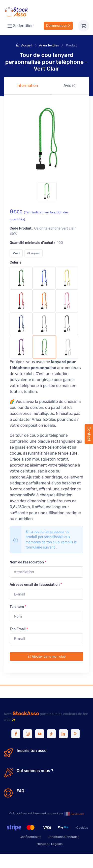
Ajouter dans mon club (46, 656)
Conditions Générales (63, 837)
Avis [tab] (70, 86)
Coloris (15, 262)
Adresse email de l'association (36, 585)
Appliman (74, 814)
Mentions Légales (49, 844)
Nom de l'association (28, 562)
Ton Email (19, 629)
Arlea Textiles (49, 45)
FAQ (20, 791)
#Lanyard (34, 253)
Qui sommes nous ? (35, 771)
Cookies (82, 828)
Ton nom (18, 607)
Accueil (24, 45)
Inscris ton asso (32, 751)
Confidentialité (31, 837)
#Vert (16, 253)
